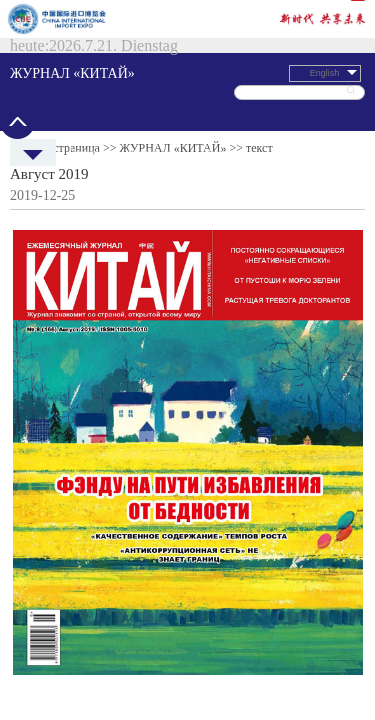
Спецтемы (304, 82)
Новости (67, 82)
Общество (266, 82)
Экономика (148, 82)
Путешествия (188, 82)
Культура (228, 82)
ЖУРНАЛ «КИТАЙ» (151, 29)
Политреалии (107, 82)
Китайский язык (347, 82)
